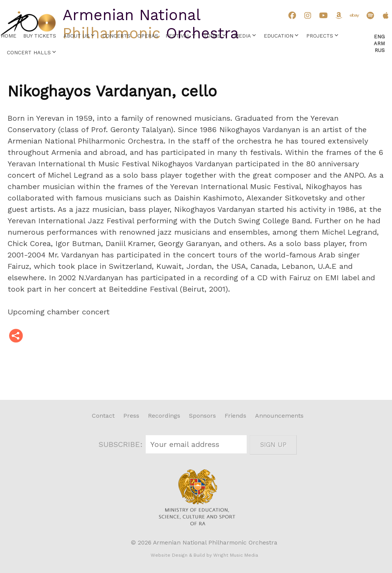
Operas (148, 36)
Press (131, 416)
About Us (76, 36)
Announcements (279, 416)
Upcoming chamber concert (59, 312)
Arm (379, 43)
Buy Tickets (40, 36)
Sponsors (202, 416)
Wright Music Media (236, 555)
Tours (212, 36)
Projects (320, 36)
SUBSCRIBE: (122, 444)
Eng (379, 37)
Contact (103, 416)
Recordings (164, 416)
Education (279, 36)
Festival (178, 36)
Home (9, 36)
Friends (235, 416)
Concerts (116, 36)
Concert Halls (29, 52)
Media (242, 36)
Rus (380, 50)
